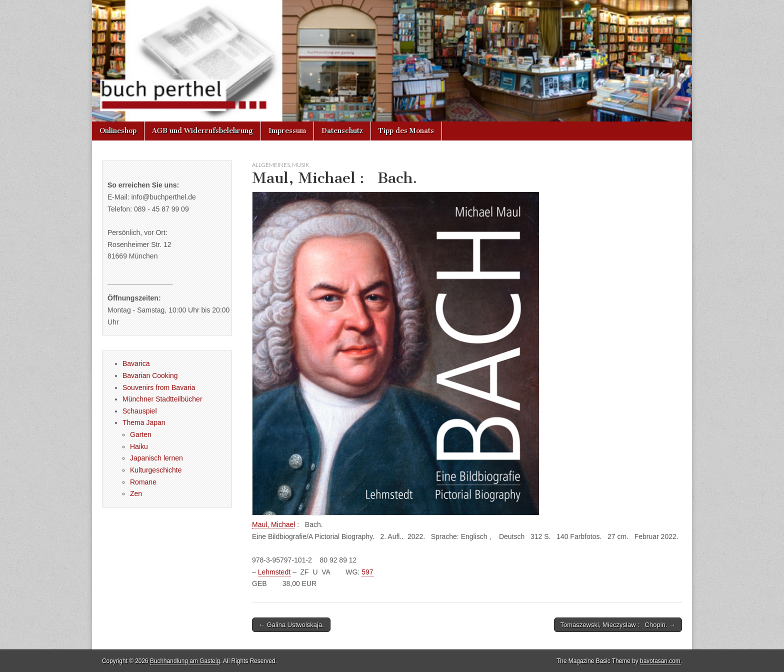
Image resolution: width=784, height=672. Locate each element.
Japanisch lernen (156, 458)
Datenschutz (342, 131)
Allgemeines (271, 165)
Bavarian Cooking (150, 375)
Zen (136, 493)
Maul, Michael (273, 524)
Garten (141, 434)
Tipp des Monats (406, 131)
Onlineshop (118, 131)
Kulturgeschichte (156, 470)
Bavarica (136, 363)
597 (367, 572)
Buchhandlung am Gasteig (185, 661)
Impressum (287, 131)
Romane (143, 482)
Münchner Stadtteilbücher (162, 399)
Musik (300, 165)
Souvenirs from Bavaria (159, 387)
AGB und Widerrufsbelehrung (202, 131)
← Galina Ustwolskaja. (291, 625)
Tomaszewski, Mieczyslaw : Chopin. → (618, 625)
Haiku (139, 446)
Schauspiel (140, 411)
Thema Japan (144, 422)
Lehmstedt (274, 572)
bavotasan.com (660, 661)
